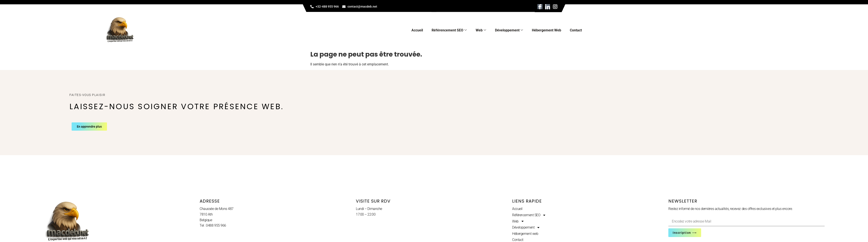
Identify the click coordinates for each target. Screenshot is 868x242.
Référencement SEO (449, 30)
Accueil (417, 30)
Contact (576, 30)
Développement (509, 30)
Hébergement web (547, 30)
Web (481, 30)
